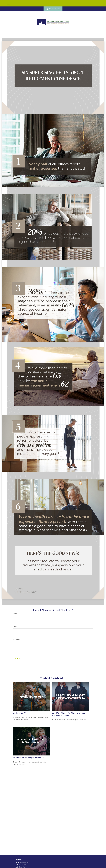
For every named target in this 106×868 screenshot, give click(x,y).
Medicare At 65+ (20, 713)
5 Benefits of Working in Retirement (28, 758)
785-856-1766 (24, 862)
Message (16, 639)
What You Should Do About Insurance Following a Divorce (69, 714)
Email (15, 626)
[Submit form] (18, 659)
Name (15, 614)
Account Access (53, 9)
